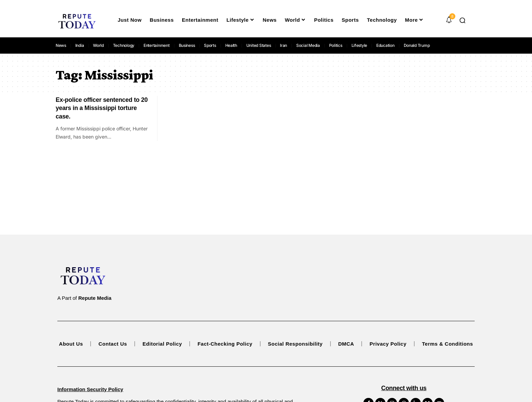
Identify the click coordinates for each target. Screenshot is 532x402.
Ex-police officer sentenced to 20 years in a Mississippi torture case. (102, 108)
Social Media (308, 45)
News (61, 45)
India (80, 45)
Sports (210, 45)
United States (259, 45)
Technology (124, 45)
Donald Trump (417, 45)
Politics (336, 45)
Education (385, 45)
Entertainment (157, 45)
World (98, 45)
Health (231, 45)
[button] (462, 20)
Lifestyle (359, 45)
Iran (283, 45)
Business (187, 45)
